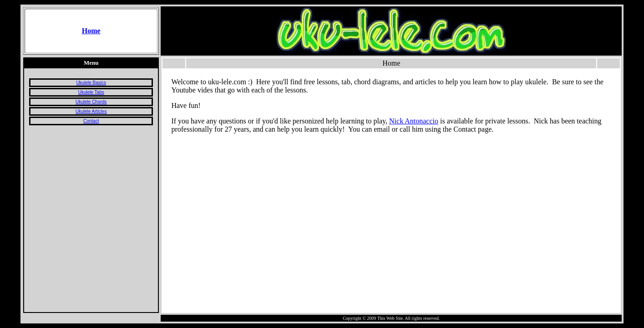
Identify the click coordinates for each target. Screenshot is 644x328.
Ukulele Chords (91, 102)
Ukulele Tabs (91, 92)
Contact (91, 121)
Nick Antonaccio (414, 121)
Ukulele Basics (91, 83)
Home (91, 31)
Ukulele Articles (91, 111)
